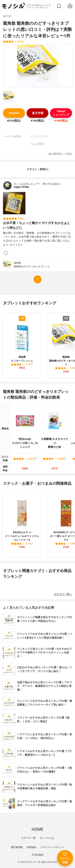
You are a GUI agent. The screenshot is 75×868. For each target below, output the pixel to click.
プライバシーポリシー (52, 847)
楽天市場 (38, 113)
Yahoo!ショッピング (61, 113)
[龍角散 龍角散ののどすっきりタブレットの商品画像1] (38, 66)
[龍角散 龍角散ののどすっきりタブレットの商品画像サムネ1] (9, 97)
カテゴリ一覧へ (63, 594)
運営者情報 (17, 847)
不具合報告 (38, 855)
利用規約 (32, 847)
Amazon (14, 113)
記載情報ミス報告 (60, 154)
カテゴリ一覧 (28, 838)
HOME (37, 829)
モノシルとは (47, 838)
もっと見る (37, 144)
